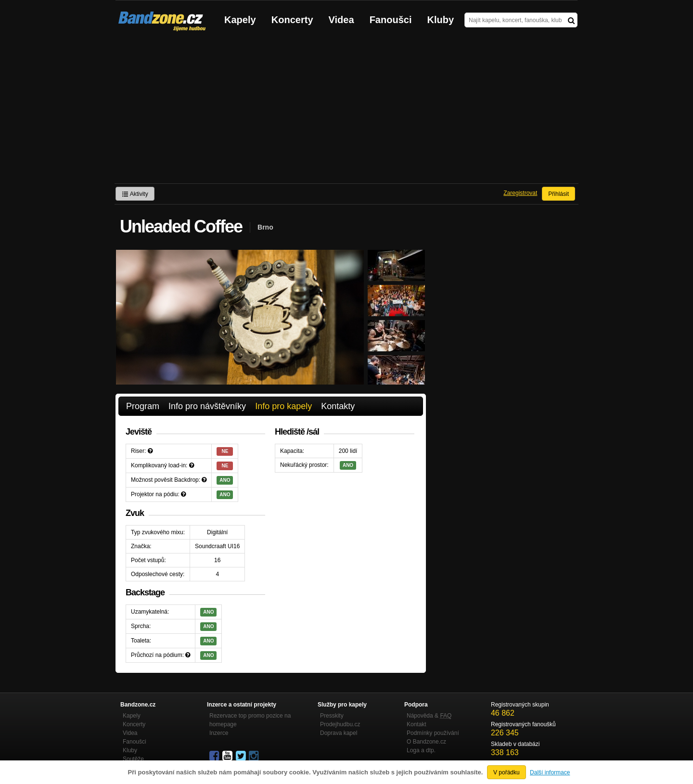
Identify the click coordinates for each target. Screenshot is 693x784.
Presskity (332, 716)
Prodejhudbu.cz (340, 724)
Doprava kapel (339, 733)
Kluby (441, 20)
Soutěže (133, 759)
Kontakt (417, 724)
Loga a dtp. (421, 750)
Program (143, 406)
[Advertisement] (346, 111)
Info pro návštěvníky (207, 406)
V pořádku (507, 772)
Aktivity (135, 194)
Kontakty (338, 406)
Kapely (240, 20)
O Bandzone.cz (426, 742)
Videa (341, 20)
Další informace (550, 772)
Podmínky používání (433, 733)
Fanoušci (391, 20)
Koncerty (292, 20)
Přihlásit (558, 194)
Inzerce (219, 733)
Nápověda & (429, 716)
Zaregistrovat (520, 193)
